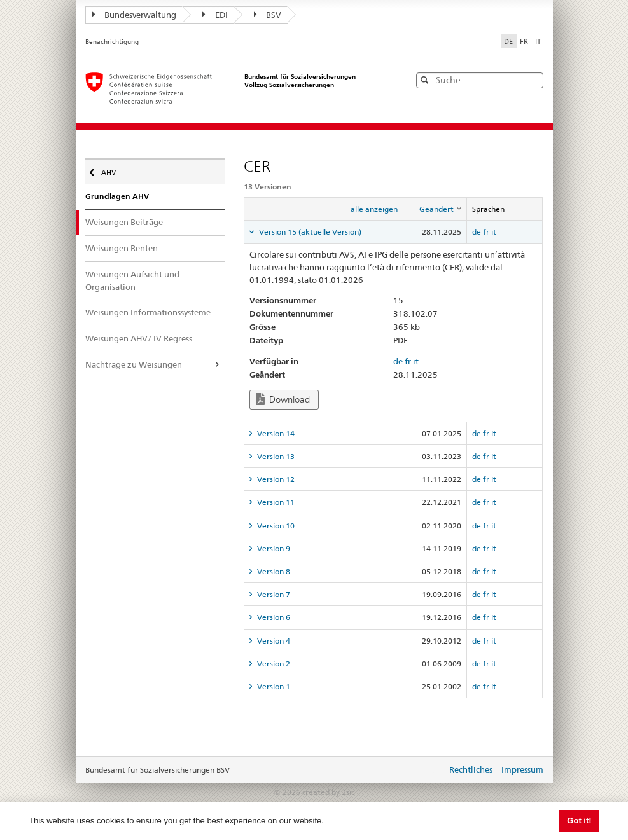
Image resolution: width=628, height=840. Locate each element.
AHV (111, 169)
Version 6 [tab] (273, 617)
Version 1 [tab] (273, 686)
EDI (215, 15)
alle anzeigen (374, 209)
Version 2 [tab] (273, 664)
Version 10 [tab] (275, 526)
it (494, 232)
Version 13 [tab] (275, 456)
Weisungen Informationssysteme (148, 312)
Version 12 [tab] (275, 479)
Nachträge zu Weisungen (134, 364)
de (477, 232)
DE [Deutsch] (509, 41)
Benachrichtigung (112, 42)
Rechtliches (471, 769)
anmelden (428, 771)
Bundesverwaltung (135, 15)
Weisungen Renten (122, 248)
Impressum (522, 769)
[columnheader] (435, 209)
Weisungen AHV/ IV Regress (139, 338)
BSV (268, 15)
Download (283, 399)
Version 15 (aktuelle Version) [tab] (309, 232)
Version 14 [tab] (275, 433)
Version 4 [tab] (273, 641)
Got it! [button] (579, 821)
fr (486, 232)
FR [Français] (525, 41)
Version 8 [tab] (273, 571)
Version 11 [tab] (275, 502)
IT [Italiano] (538, 41)
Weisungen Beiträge (124, 222)
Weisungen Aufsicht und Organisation (132, 280)
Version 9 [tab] (273, 548)
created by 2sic (328, 792)
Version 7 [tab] (273, 594)
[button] (533, 80)
